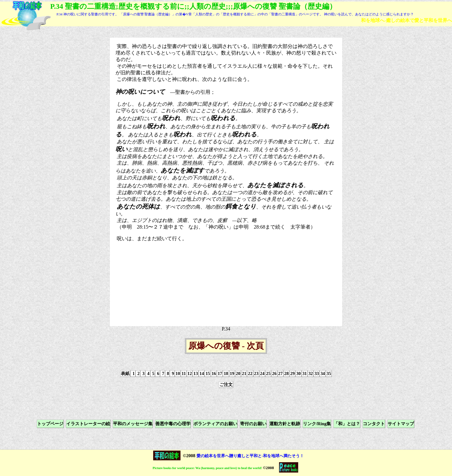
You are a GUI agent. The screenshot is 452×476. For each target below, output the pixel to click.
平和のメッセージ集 (133, 424)
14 (202, 373)
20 (238, 373)
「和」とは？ (347, 424)
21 (244, 373)
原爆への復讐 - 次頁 (226, 346)
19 (232, 373)
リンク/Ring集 (317, 424)
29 (293, 373)
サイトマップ (401, 424)
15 (208, 373)
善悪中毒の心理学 (173, 424)
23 (256, 373)
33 (317, 373)
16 (214, 373)
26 (274, 373)
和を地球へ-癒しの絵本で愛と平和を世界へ (406, 20)
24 (262, 373)
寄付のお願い (253, 424)
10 (178, 373)
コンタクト (374, 424)
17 (220, 373)
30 (299, 373)
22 (250, 373)
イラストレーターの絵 (88, 424)
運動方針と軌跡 (285, 424)
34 (323, 373)
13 (196, 373)
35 (329, 373)
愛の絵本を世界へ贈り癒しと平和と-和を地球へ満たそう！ (250, 456)
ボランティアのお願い (215, 424)
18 (226, 373)
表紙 (125, 373)
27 (280, 373)
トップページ (50, 424)
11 (184, 373)
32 (310, 373)
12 (190, 373)
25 (268, 373)
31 (304, 373)
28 (286, 373)
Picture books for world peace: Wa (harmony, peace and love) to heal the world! (207, 468)
